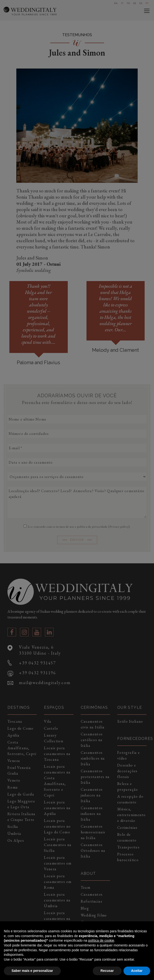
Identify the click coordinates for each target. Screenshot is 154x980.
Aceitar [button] (137, 971)
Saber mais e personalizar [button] (32, 971)
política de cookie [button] (101, 940)
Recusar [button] (107, 971)
